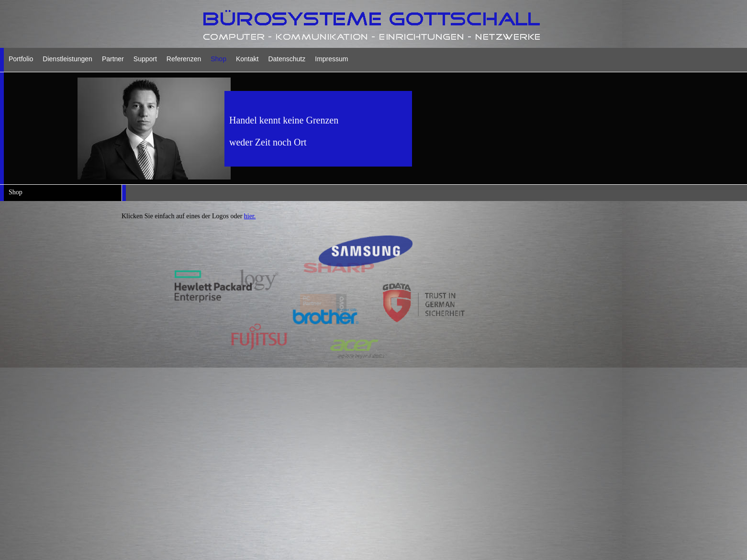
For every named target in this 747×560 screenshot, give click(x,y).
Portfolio (21, 59)
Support (145, 59)
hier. (250, 216)
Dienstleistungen (67, 59)
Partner (113, 59)
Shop (218, 59)
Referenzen (184, 59)
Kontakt (247, 59)
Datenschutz (287, 59)
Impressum (331, 59)
